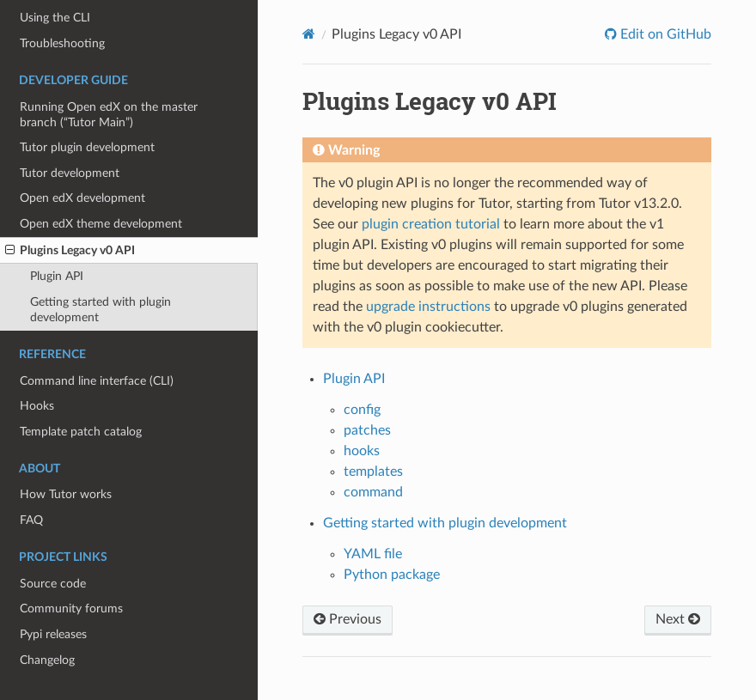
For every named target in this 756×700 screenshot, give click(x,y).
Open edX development (82, 198)
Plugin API (57, 276)
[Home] (309, 34)
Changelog (47, 660)
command (373, 492)
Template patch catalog (81, 432)
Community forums (71, 609)
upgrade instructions (428, 307)
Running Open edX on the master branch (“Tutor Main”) (109, 115)
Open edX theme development (101, 224)
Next (678, 619)
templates (373, 472)
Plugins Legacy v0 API (70, 251)
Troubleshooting (62, 43)
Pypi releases (53, 634)
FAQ (31, 520)
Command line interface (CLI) (97, 381)
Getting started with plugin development (101, 310)
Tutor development (70, 173)
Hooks (37, 406)
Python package (392, 575)
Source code (53, 584)
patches (367, 430)
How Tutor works (66, 494)
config (362, 410)
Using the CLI (55, 18)
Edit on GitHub (664, 34)
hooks (362, 451)
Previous (348, 619)
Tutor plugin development (87, 147)
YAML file (373, 554)
